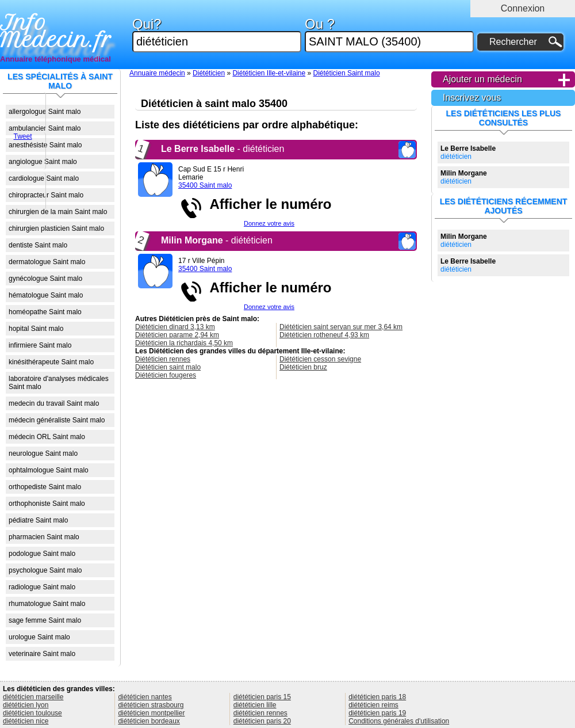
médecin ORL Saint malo (47, 437)
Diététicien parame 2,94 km (177, 335)
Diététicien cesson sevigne (320, 359)
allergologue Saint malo (45, 112)
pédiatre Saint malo (38, 520)
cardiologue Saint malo (44, 178)
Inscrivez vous (472, 98)
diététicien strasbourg (151, 705)
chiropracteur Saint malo (46, 195)
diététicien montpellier (151, 713)
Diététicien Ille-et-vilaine (269, 73)
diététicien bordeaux (149, 721)
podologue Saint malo (42, 554)
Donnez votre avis (269, 223)
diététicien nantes (145, 697)
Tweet (22, 136)
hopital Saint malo (36, 329)
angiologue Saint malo (43, 162)
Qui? (217, 35)
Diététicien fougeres (166, 375)
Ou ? (389, 35)
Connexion (523, 8)
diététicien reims (373, 705)
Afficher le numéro (267, 204)
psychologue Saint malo (45, 570)
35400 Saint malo (205, 185)
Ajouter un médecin (482, 79)
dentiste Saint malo (38, 245)
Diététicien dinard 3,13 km (175, 327)
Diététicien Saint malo (347, 73)
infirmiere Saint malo (40, 345)
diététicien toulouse (32, 713)
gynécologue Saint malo (45, 279)
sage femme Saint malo (45, 620)
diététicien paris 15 (262, 697)
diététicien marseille (33, 697)
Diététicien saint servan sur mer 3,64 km (341, 327)
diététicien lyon (26, 705)
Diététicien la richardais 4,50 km (184, 343)
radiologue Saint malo (42, 587)
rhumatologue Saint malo (47, 604)
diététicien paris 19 (377, 713)
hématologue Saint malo (46, 295)
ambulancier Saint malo (45, 128)
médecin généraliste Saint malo (57, 420)
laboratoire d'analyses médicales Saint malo (59, 383)
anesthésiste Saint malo (45, 145)
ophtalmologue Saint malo (49, 470)
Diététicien (209, 73)
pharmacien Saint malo (44, 537)
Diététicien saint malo (168, 367)
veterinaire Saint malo (42, 654)
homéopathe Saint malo (45, 312)
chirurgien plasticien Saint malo (56, 228)
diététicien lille (255, 705)
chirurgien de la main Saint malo (58, 212)
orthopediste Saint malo (45, 487)
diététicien (468, 153)
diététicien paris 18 (377, 697)
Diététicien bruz (303, 367)
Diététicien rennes (163, 359)
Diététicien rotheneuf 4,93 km (324, 335)
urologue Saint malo (39, 637)
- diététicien (223, 149)
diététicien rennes (260, 713)
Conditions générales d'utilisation (399, 721)
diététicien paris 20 (262, 721)
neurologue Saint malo (43, 453)
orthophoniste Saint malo (47, 504)
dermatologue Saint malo (47, 262)
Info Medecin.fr (56, 32)
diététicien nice (26, 721)
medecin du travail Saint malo (54, 403)
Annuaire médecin (157, 73)
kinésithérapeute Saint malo (51, 362)
